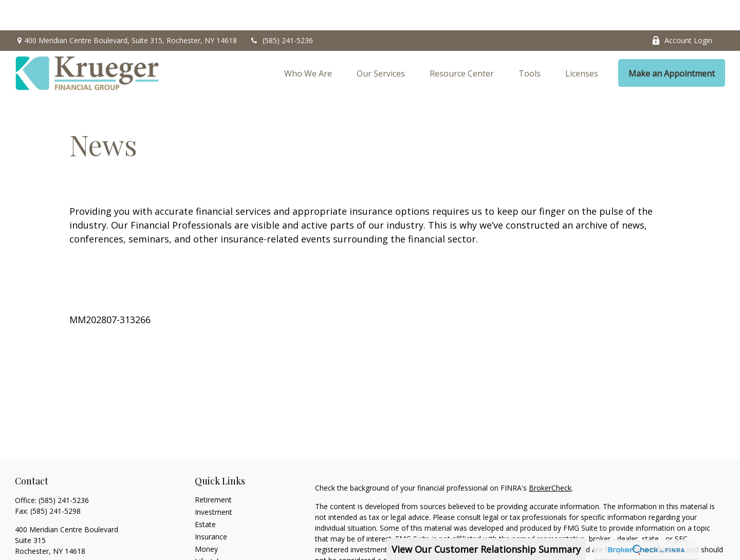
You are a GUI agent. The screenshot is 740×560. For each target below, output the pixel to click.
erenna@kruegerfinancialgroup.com (74, 539)
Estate (205, 494)
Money (206, 519)
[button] (308, 43)
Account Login (682, 11)
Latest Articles (218, 543)
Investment (214, 482)
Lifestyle (209, 531)
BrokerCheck (550, 458)
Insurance (211, 506)
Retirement (213, 469)
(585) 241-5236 (281, 11)
